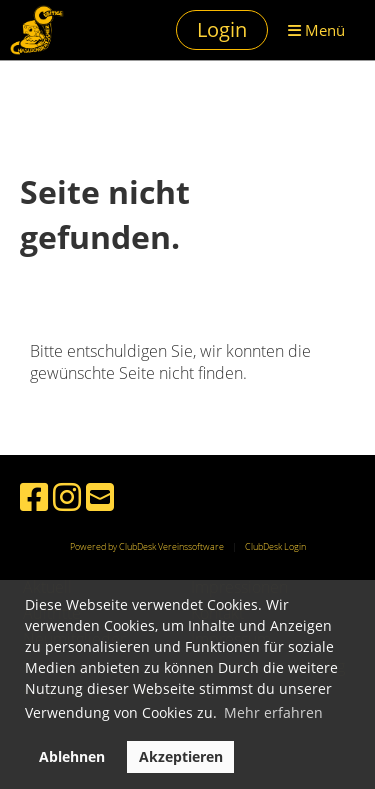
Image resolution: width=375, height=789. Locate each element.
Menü (316, 30)
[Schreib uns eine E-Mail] (100, 496)
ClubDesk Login (275, 546)
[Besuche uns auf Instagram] (67, 496)
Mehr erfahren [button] (273, 712)
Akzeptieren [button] (181, 756)
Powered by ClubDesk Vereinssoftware (147, 546)
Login (222, 29)
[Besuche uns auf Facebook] (34, 496)
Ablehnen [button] (72, 756)
